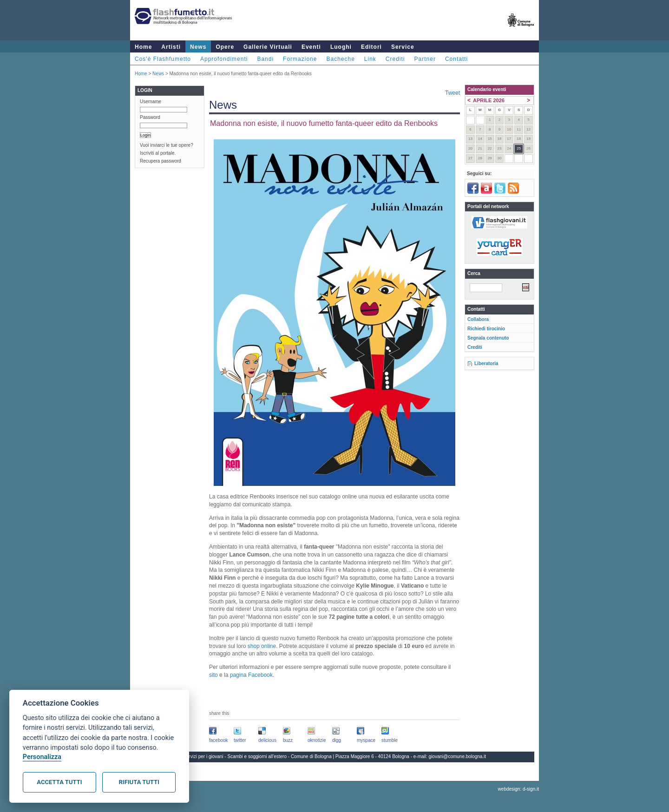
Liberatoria (486, 363)
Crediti (395, 59)
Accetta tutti (59, 782)
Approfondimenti (224, 59)
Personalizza (42, 757)
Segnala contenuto (488, 338)
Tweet (453, 93)
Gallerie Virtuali (268, 47)
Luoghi (341, 47)
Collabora (478, 319)
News (198, 47)
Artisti (171, 47)
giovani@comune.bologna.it (458, 756)
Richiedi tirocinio (486, 329)
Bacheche (340, 59)
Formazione (300, 59)
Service (403, 47)
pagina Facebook (251, 675)
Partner (425, 59)
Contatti (456, 59)
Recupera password (161, 161)
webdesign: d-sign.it (518, 789)
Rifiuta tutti (139, 782)
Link (370, 59)
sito (213, 675)
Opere (225, 47)
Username (151, 101)
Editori (371, 47)
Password (150, 117)
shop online (262, 646)
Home (143, 47)
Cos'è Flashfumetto (163, 59)
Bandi (265, 59)
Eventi (311, 47)
